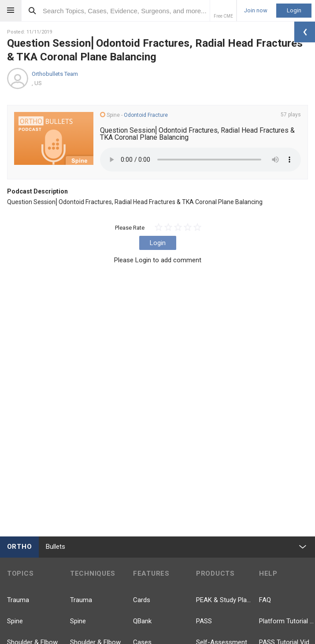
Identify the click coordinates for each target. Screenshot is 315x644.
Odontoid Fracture (146, 115)
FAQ (265, 600)
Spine (15, 621)
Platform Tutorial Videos (287, 621)
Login (294, 10)
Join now (256, 11)
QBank (142, 621)
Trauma (18, 600)
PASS (204, 621)
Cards (142, 600)
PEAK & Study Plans (224, 600)
